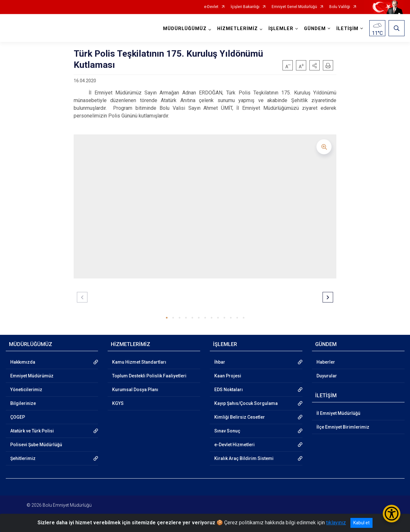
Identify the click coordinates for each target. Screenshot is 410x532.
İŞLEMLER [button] (281, 29)
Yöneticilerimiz (26, 390)
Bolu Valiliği (340, 7)
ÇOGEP (18, 417)
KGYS (118, 403)
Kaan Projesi (228, 376)
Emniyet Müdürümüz (32, 376)
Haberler (326, 362)
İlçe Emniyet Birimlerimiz (343, 427)
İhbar (220, 362)
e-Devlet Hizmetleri (234, 445)
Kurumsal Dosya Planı (135, 390)
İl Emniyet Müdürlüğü (338, 413)
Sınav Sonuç (227, 431)
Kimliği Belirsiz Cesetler (240, 417)
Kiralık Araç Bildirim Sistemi (244, 458)
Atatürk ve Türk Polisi (32, 431)
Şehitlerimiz (23, 458)
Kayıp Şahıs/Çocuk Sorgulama (246, 403)
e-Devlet (211, 7)
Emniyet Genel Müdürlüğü (294, 7)
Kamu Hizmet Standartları (139, 362)
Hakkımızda (23, 362)
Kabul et (361, 523)
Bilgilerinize (23, 403)
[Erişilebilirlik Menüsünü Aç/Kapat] (392, 514)
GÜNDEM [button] (315, 29)
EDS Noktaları (229, 390)
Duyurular (327, 376)
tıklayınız (336, 523)
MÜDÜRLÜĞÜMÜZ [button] (185, 29)
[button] (315, 65)
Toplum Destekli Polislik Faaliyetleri (149, 376)
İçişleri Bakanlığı (245, 7)
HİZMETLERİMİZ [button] (238, 29)
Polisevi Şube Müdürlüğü (36, 445)
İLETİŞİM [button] (347, 29)
